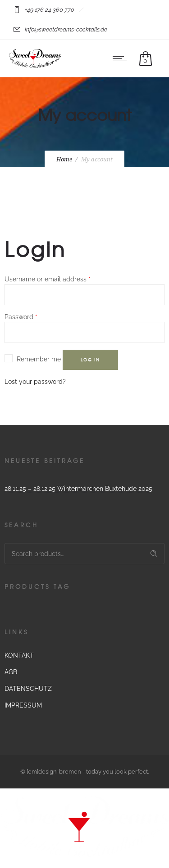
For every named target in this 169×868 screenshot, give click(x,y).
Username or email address (48, 279)
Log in (90, 360)
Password (21, 317)
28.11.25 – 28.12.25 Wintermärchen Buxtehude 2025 (78, 489)
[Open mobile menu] (122, 58)
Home (64, 159)
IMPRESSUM (23, 705)
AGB (11, 672)
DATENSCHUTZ (28, 689)
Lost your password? (35, 382)
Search (154, 554)
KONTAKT (19, 655)
